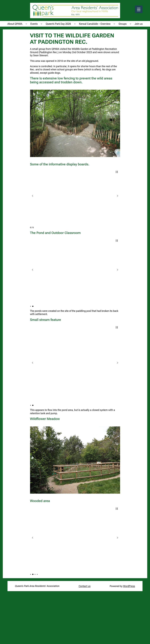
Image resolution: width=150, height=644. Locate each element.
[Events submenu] (41, 24)
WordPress (129, 586)
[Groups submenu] (130, 24)
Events (34, 24)
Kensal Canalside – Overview (95, 24)
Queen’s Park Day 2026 (58, 24)
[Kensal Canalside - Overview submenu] (114, 24)
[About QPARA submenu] (26, 24)
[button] (33, 196)
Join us (139, 24)
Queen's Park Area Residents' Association (37, 586)
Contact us (84, 586)
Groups (123, 24)
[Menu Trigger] (139, 9)
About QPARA (15, 24)
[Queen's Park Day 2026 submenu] (75, 24)
